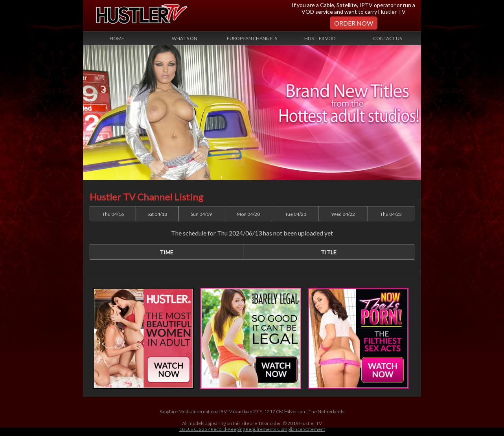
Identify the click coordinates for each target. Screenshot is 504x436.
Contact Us (387, 38)
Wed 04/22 (343, 214)
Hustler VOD (320, 38)
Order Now (354, 23)
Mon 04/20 (248, 214)
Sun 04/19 (201, 214)
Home (117, 38)
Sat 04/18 (157, 214)
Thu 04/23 (391, 214)
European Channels (252, 38)
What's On (185, 38)
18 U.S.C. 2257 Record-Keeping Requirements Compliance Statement (252, 429)
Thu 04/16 (113, 214)
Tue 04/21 (296, 214)
